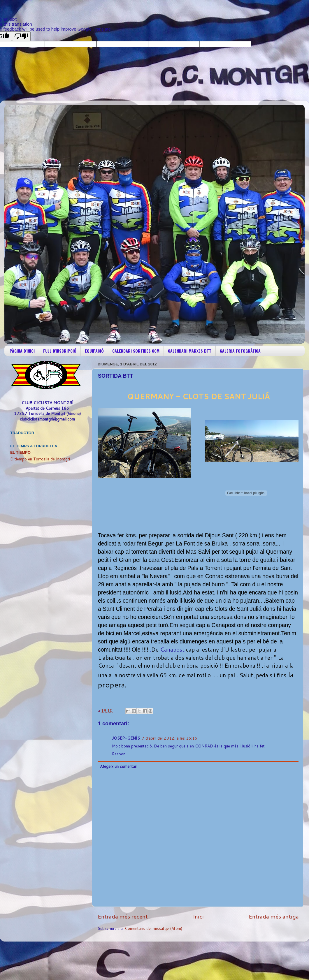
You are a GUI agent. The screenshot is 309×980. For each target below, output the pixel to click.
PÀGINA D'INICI (22, 351)
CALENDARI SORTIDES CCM (136, 351)
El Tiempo (20, 452)
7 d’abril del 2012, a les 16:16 (170, 738)
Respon (119, 754)
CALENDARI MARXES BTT (190, 351)
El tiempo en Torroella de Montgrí (40, 459)
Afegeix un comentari (119, 766)
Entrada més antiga (274, 916)
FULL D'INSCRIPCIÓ (60, 351)
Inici (198, 916)
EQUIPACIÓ (94, 351)
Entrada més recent (123, 916)
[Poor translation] (21, 36)
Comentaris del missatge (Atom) (153, 928)
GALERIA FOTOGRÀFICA (240, 351)
